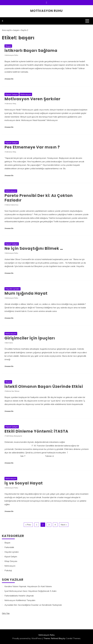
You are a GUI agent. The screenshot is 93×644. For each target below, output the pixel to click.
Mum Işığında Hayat (26, 293)
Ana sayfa (7, 30)
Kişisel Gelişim (12, 94)
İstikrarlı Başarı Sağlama (31, 51)
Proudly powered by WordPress (27, 638)
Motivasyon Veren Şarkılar (32, 99)
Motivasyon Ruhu (46, 11)
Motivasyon (26, 94)
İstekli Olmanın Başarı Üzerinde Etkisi (44, 387)
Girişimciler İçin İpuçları (30, 338)
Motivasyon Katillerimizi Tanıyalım (20, 600)
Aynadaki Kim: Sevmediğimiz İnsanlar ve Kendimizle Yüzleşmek (33, 605)
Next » (64, 525)
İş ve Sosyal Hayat (24, 483)
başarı (16, 30)
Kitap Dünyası (11, 561)
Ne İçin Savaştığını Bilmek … (34, 248)
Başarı (8, 46)
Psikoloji (8, 570)
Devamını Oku (9, 79)
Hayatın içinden (13, 289)
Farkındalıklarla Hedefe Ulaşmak (19, 596)
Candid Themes (73, 638)
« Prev (28, 525)
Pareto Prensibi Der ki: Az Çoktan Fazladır (39, 198)
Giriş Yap (6, 613)
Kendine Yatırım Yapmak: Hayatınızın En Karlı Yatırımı (28, 586)
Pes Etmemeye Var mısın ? (32, 147)
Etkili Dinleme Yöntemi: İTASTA (36, 431)
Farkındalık (9, 547)
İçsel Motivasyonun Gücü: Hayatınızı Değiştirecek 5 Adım (30, 591)
